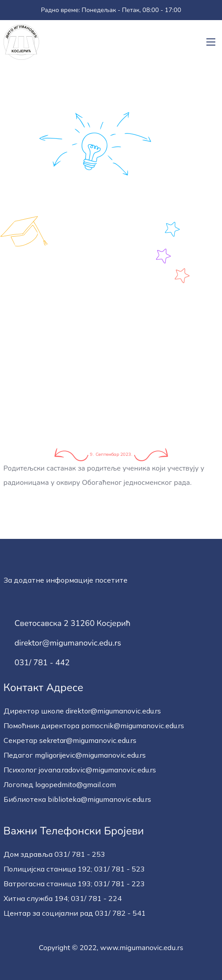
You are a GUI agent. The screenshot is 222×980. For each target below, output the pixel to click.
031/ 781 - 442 (42, 663)
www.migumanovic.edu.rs (142, 948)
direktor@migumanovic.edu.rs (68, 643)
